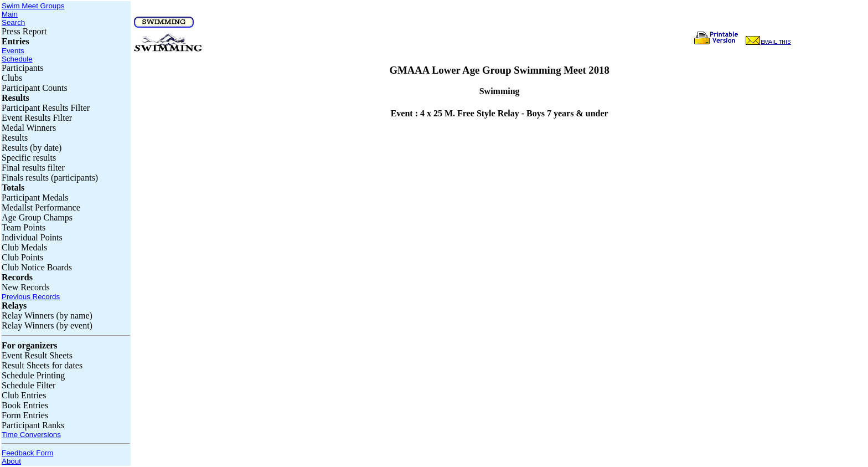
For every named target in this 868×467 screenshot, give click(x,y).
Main (10, 14)
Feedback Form (27, 453)
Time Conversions (31, 435)
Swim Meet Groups (33, 6)
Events (13, 51)
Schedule (17, 59)
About (11, 461)
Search (13, 22)
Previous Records (31, 297)
